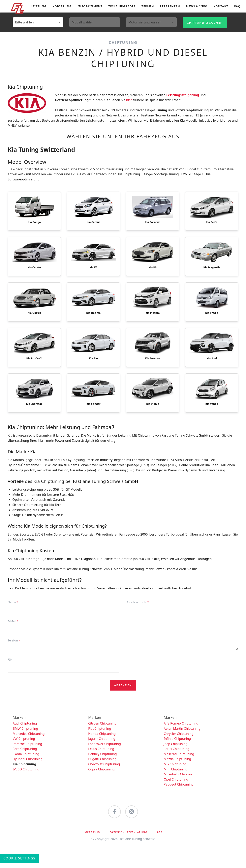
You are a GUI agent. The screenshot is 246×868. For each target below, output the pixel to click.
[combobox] (38, 22)
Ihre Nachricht (138, 607)
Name (15, 607)
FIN (10, 664)
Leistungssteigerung (183, 95)
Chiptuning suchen (205, 22)
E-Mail (15, 626)
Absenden (123, 690)
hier (129, 100)
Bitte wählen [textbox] (24, 22)
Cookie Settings (19, 863)
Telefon (15, 645)
